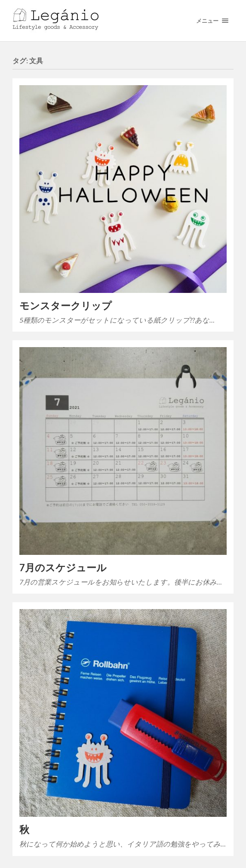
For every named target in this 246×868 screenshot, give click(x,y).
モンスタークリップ (66, 306)
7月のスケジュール (63, 568)
